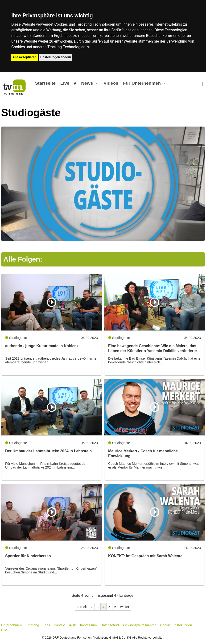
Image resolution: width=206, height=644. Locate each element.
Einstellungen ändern (56, 57)
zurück (82, 607)
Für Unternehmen (142, 83)
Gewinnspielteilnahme (140, 625)
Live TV (68, 83)
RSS (5, 630)
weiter (125, 607)
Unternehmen (11, 625)
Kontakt (60, 625)
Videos (111, 83)
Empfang (32, 625)
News (87, 83)
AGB (73, 625)
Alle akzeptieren (25, 57)
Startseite (45, 83)
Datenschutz (110, 625)
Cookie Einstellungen (176, 625)
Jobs (46, 625)
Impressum (88, 625)
